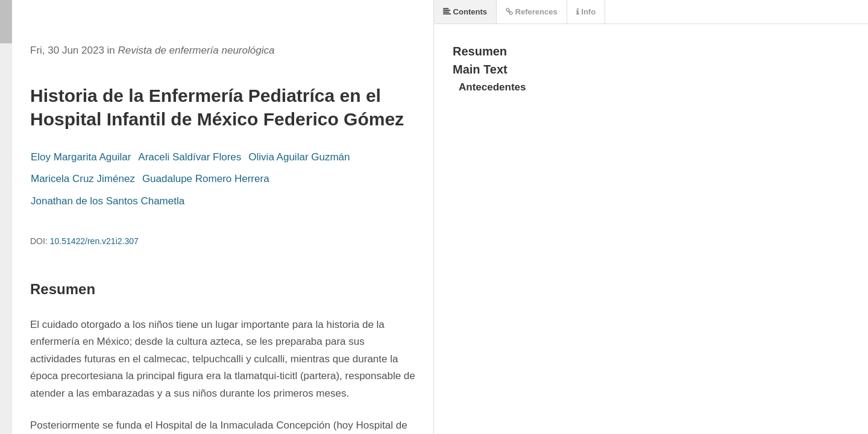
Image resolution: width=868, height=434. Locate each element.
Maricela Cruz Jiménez (83, 179)
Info (586, 12)
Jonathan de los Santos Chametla (108, 201)
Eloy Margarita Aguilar (81, 157)
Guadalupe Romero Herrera (206, 179)
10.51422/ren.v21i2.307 (94, 241)
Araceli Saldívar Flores (190, 157)
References (532, 12)
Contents (465, 12)
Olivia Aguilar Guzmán (299, 157)
